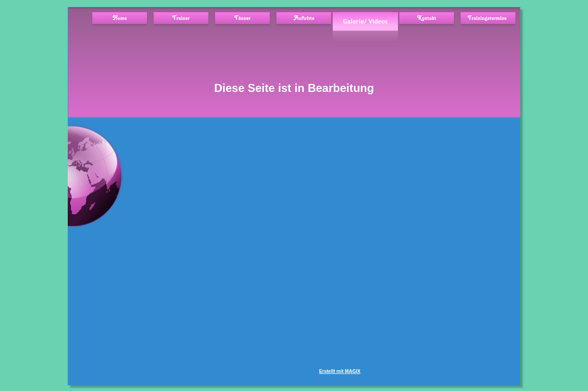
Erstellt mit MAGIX (339, 371)
